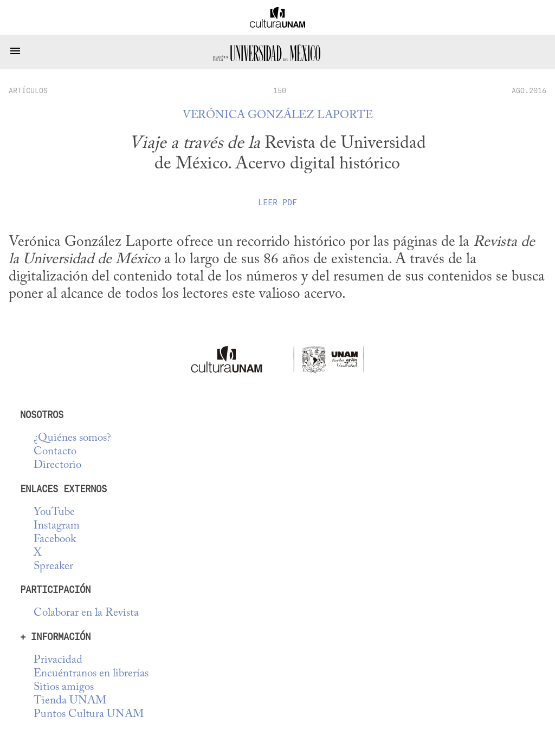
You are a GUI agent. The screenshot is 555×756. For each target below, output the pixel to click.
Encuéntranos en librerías (91, 674)
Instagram (57, 526)
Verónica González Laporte (278, 116)
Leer (277, 203)
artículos (28, 90)
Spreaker (53, 567)
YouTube (54, 513)
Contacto (55, 452)
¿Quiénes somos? (72, 438)
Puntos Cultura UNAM (89, 715)
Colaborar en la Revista (86, 613)
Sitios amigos (64, 687)
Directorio (57, 465)
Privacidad (58, 660)
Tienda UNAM (70, 701)
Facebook (55, 540)
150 (280, 90)
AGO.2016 (529, 90)
